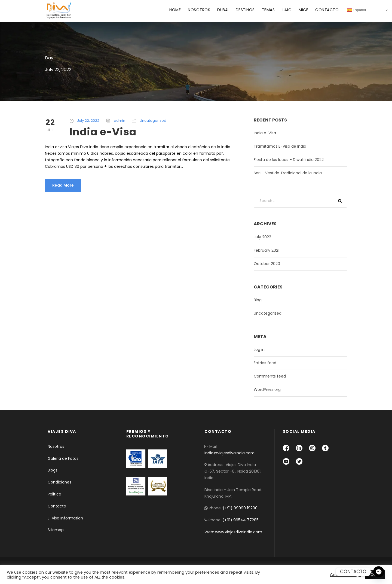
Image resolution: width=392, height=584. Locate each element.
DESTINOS (245, 10)
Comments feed (270, 376)
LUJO (287, 10)
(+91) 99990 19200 (240, 508)
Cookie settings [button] (345, 575)
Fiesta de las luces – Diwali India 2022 (289, 160)
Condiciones (59, 482)
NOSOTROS (199, 10)
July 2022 (262, 237)
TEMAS (268, 10)
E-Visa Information (65, 518)
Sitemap (56, 530)
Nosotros (56, 446)
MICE (303, 10)
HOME (175, 10)
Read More (63, 185)
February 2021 (267, 250)
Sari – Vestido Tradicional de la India (288, 173)
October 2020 (267, 264)
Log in (259, 349)
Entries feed (265, 363)
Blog (258, 300)
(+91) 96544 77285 (241, 520)
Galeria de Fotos (63, 458)
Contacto (57, 506)
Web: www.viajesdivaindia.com (234, 532)
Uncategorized (153, 121)
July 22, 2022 (88, 121)
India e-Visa (103, 132)
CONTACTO (327, 10)
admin (120, 121)
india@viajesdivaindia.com (229, 453)
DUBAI (223, 10)
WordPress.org (267, 390)
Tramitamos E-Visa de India (280, 146)
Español (357, 10)
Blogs (53, 470)
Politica (54, 494)
